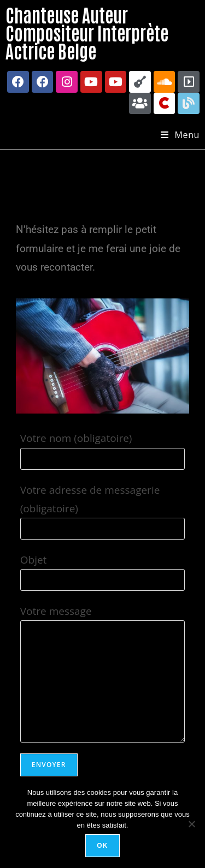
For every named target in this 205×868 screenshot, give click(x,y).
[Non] (191, 824)
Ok (102, 846)
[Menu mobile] (180, 135)
